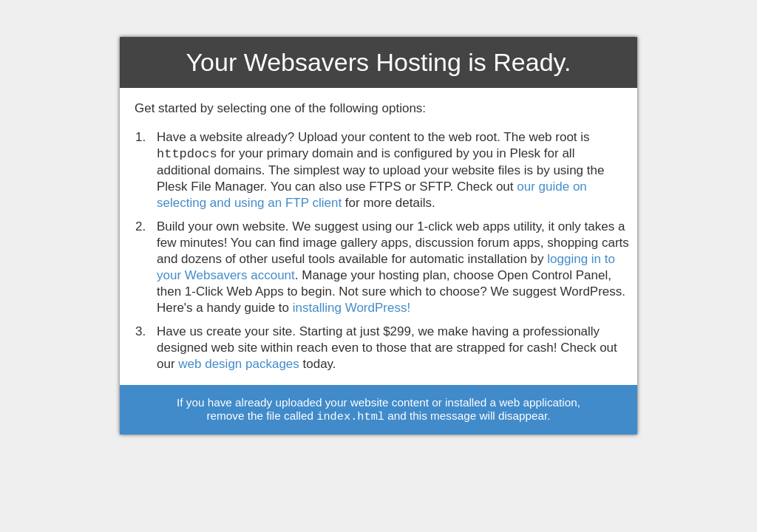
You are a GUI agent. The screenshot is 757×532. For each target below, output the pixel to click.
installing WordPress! (352, 308)
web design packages (239, 364)
